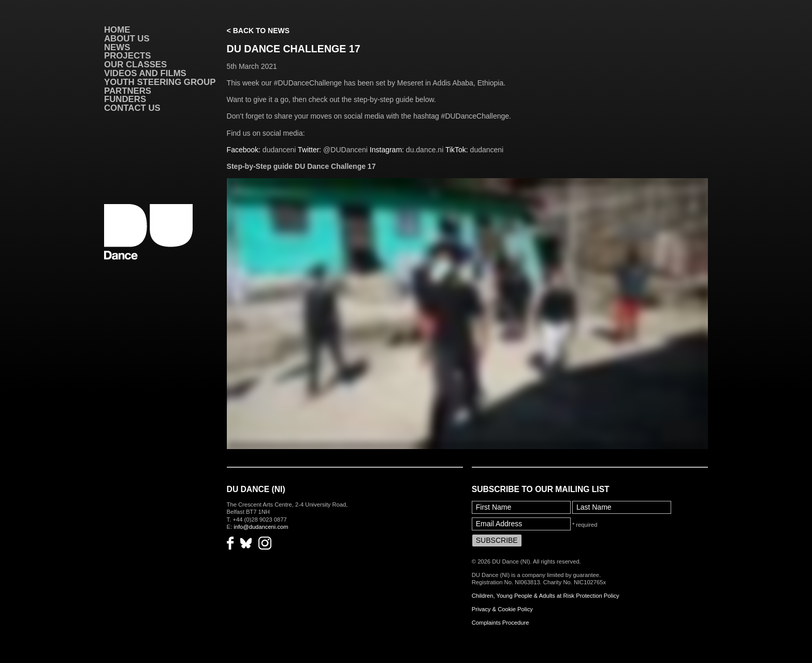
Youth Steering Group (160, 82)
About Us (127, 39)
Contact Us (132, 108)
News (117, 47)
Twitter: (309, 150)
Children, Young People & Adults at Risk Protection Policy (546, 596)
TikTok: (458, 150)
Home (117, 30)
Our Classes (135, 64)
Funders (125, 99)
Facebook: (244, 150)
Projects (127, 56)
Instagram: (388, 150)
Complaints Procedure (501, 623)
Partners (128, 91)
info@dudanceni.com (261, 527)
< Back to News (258, 31)
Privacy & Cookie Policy (502, 609)
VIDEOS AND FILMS (145, 73)
